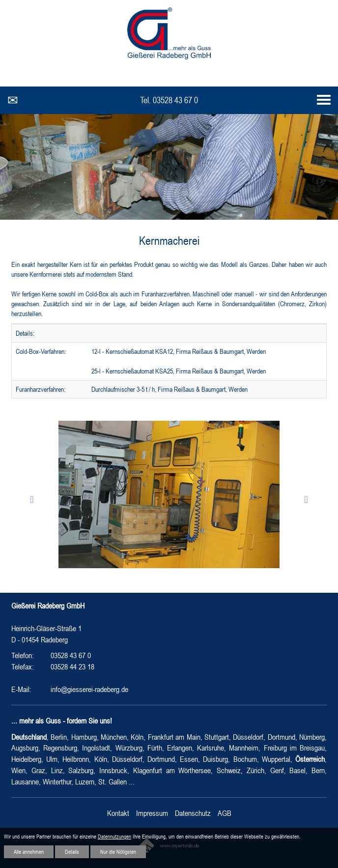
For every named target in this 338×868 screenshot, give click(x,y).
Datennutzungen (114, 837)
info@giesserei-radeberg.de (89, 689)
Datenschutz (193, 813)
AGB (225, 813)
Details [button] (72, 852)
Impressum (152, 813)
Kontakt (118, 813)
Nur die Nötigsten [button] (118, 852)
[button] (35, 499)
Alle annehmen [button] (29, 852)
